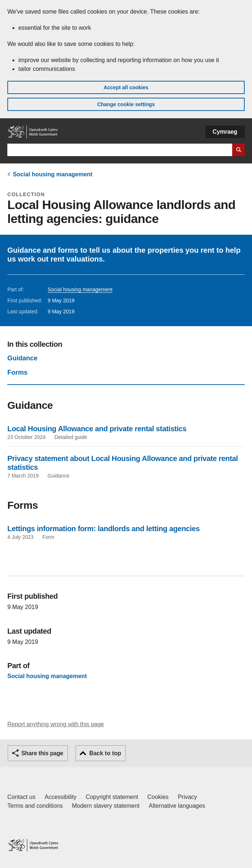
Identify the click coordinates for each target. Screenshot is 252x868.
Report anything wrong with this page (56, 724)
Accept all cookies (126, 87)
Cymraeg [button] (225, 132)
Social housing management (53, 174)
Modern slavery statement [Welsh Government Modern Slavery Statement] (106, 806)
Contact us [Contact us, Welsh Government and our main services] (21, 797)
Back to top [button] (105, 753)
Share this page (42, 753)
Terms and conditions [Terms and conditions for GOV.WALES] (35, 806)
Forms (17, 372)
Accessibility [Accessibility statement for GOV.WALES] (60, 797)
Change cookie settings (126, 104)
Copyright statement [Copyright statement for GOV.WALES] (112, 797)
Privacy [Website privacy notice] (187, 797)
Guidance (22, 358)
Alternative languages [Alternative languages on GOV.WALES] (177, 806)
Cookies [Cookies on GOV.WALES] (158, 797)
